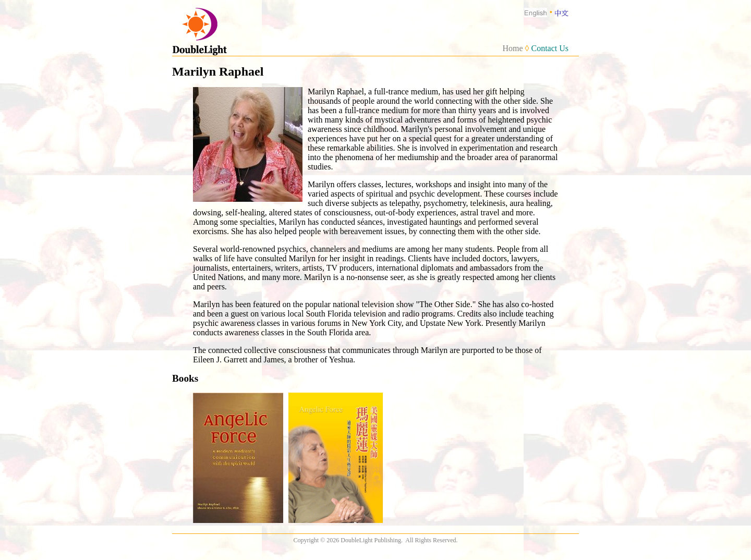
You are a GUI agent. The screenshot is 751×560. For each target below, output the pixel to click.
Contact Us (550, 48)
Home (512, 48)
